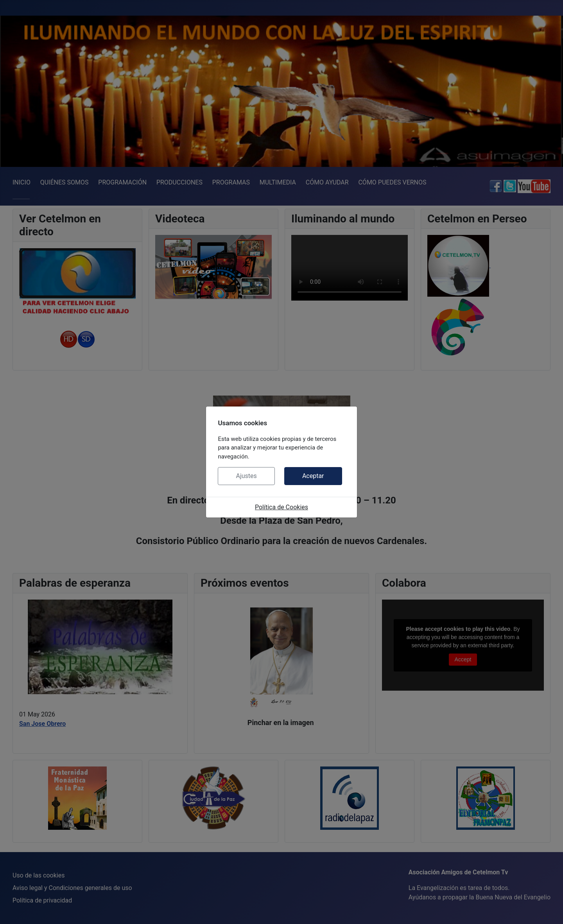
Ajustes (246, 476)
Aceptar (313, 476)
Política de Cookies (281, 507)
